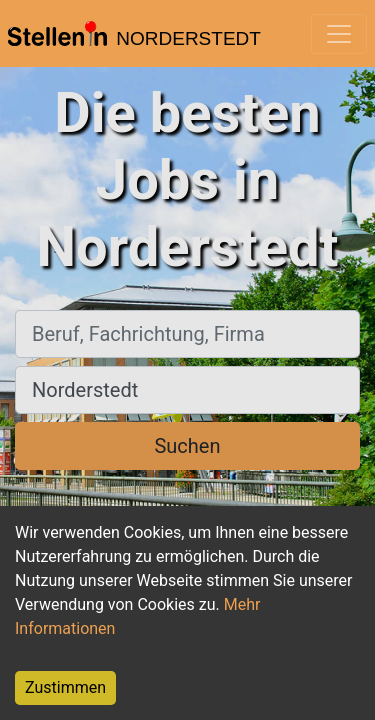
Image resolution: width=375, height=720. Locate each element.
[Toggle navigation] (339, 34)
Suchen (187, 446)
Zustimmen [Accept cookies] (65, 687)
